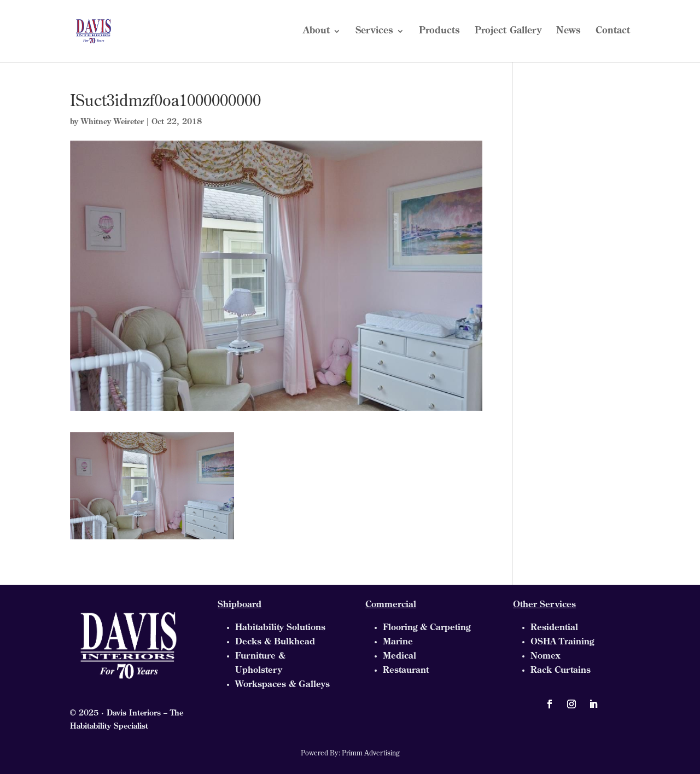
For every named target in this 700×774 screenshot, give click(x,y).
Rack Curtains (561, 671)
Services (374, 31)
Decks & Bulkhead (275, 642)
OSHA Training (562, 642)
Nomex (545, 656)
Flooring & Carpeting (427, 628)
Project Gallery (508, 31)
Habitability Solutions (280, 628)
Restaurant (406, 671)
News (568, 31)
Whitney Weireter (112, 122)
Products (439, 31)
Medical (399, 656)
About (316, 31)
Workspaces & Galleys (282, 685)
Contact (613, 31)
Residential (554, 628)
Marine (398, 642)
